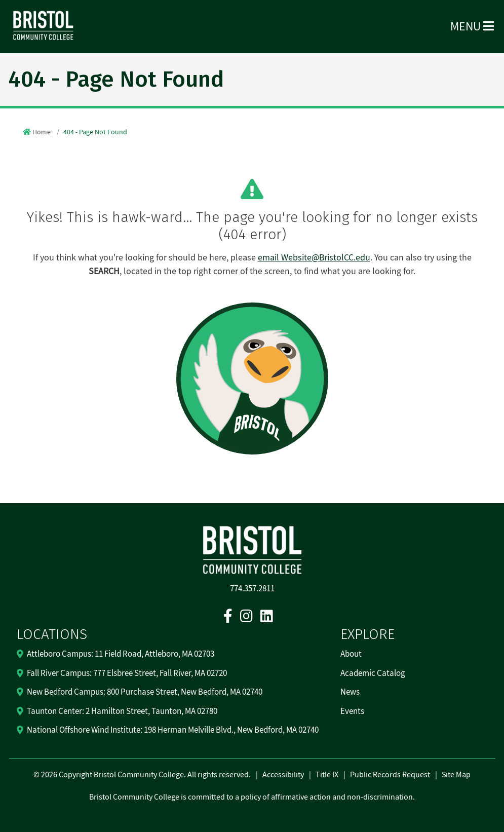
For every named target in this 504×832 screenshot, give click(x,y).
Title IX (327, 775)
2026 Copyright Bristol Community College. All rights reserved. (145, 775)
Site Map (456, 775)
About (351, 654)
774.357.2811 (252, 589)
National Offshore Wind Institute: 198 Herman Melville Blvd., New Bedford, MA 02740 (173, 730)
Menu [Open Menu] (472, 27)
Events (352, 711)
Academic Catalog (373, 673)
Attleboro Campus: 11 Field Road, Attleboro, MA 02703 (121, 654)
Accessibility (283, 775)
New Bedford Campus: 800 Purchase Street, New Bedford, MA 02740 (145, 692)
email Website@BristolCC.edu (314, 258)
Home (42, 132)
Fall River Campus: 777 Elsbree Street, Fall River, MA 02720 (127, 673)
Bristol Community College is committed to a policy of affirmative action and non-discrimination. (252, 797)
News (350, 692)
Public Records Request (390, 775)
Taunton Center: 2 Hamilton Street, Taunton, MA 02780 (122, 711)
